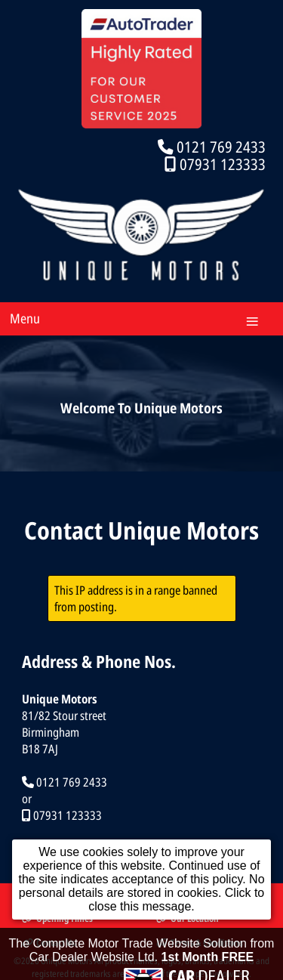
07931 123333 (223, 164)
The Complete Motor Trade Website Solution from (142, 957)
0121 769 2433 (221, 147)
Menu (25, 318)
